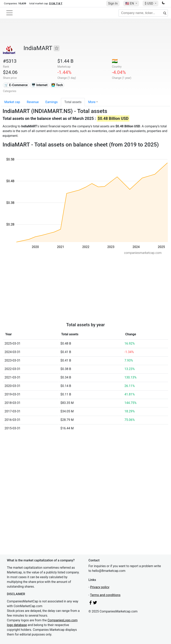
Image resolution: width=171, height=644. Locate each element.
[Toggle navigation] (9, 13)
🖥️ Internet (40, 85)
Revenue (33, 102)
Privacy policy (100, 587)
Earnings (51, 102)
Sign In (113, 3)
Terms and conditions (105, 595)
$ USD (149, 3)
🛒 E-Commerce (16, 85)
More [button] (92, 102)
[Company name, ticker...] (143, 13)
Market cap (12, 102)
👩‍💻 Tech (57, 85)
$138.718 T (56, 3)
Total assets (73, 102)
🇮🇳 (115, 61)
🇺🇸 (130, 3)
